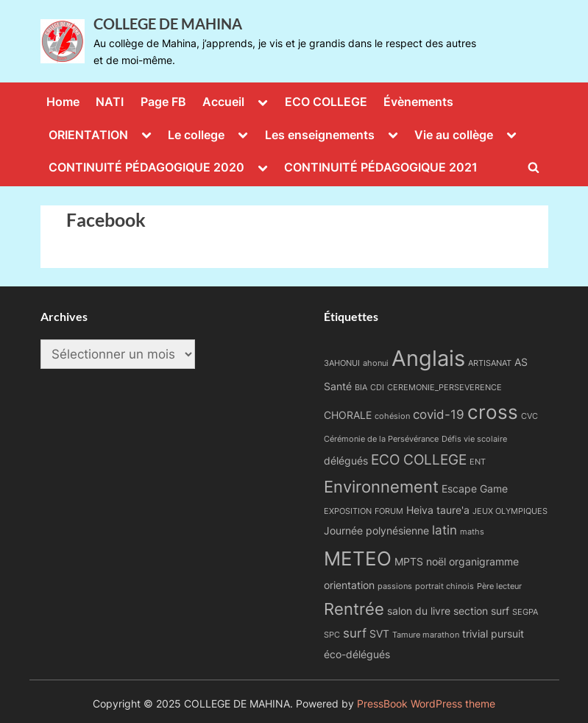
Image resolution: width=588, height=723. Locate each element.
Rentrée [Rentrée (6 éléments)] (354, 609)
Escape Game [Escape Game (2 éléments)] (475, 489)
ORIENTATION (88, 135)
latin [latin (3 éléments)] (444, 530)
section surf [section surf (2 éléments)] (481, 611)
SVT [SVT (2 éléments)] (379, 634)
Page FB (163, 102)
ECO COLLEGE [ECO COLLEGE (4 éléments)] (419, 459)
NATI (110, 102)
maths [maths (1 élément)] (472, 532)
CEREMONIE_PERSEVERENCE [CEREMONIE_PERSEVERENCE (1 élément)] (444, 388)
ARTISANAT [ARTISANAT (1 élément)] (490, 363)
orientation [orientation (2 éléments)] (349, 585)
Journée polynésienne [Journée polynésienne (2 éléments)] (376, 530)
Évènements (418, 102)
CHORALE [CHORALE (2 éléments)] (348, 415)
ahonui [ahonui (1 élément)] (376, 363)
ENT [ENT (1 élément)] (478, 462)
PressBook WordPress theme (426, 704)
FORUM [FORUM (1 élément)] (389, 511)
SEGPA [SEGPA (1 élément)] (525, 612)
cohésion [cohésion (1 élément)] (392, 416)
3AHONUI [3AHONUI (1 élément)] (342, 363)
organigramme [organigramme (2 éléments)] (484, 561)
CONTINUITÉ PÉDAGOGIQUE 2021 (381, 167)
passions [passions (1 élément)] (395, 586)
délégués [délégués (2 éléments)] (346, 461)
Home (63, 102)
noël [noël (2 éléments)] (436, 561)
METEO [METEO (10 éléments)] (358, 558)
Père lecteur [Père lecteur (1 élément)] (499, 586)
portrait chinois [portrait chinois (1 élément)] (444, 586)
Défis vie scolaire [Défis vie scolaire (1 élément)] (474, 439)
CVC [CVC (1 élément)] (529, 416)
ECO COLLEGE (326, 102)
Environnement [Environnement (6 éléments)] (381, 486)
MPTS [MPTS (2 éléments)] (409, 561)
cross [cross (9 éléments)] (493, 412)
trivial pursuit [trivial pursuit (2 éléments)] (493, 634)
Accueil (223, 102)
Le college (196, 135)
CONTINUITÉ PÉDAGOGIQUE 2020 (146, 167)
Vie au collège (454, 135)
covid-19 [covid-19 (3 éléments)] (439, 415)
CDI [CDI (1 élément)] (377, 388)
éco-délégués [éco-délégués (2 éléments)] (357, 654)
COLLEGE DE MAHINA (168, 24)
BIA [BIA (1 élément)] (361, 388)
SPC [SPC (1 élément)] (332, 635)
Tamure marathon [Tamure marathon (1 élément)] (426, 635)
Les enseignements (320, 135)
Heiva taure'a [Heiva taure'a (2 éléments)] (438, 510)
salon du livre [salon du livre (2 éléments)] (419, 611)
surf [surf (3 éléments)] (355, 633)
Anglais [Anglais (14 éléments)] (428, 358)
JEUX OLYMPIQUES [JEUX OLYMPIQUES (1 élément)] (510, 511)
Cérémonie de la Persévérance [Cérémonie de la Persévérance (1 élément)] (381, 439)
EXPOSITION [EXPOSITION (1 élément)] (348, 511)
